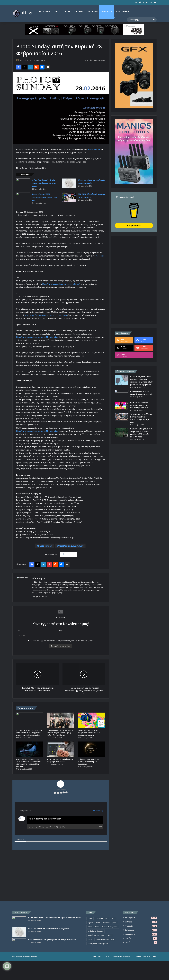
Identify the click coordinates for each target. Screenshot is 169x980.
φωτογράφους (94, 149)
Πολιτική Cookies (150, 975)
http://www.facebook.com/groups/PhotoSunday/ (46, 315)
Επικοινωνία (97, 975)
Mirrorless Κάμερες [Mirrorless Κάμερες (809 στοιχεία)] (110, 923)
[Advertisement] (133, 282)
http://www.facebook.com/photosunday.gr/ (61, 284)
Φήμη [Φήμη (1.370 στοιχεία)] (110, 935)
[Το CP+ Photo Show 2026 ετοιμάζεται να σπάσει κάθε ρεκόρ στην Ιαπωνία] (91, 720)
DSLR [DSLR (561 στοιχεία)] (113, 919)
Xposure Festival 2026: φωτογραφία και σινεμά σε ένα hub (44, 198)
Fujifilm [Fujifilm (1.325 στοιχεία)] (90, 923)
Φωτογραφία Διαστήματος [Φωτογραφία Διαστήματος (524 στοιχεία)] (105, 940)
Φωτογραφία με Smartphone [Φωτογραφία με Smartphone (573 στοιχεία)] (98, 944)
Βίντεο (57, 11)
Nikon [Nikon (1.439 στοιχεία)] (90, 927)
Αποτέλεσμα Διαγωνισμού (71, 546)
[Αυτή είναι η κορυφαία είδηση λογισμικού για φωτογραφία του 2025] (122, 406)
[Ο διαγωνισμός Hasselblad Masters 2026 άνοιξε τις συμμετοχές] (91, 749)
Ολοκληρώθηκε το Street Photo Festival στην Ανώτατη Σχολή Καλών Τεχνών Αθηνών (60, 733)
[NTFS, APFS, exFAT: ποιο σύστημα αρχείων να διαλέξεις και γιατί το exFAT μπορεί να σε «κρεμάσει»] (122, 380)
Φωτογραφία (45, 11)
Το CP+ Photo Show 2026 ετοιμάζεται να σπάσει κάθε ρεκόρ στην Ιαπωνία (89, 733)
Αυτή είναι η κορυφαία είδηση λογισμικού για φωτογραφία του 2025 (139, 405)
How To (128, 938)
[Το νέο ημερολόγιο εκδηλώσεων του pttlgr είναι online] (61, 749)
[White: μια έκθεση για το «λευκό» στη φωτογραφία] (69, 183)
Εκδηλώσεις (107, 11)
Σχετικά (107, 975)
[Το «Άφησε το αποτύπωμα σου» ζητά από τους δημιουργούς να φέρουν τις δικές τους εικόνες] (30, 720)
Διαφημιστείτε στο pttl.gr (120, 975)
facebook (100, 256)
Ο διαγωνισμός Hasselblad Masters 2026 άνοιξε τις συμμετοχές (89, 762)
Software (79, 11)
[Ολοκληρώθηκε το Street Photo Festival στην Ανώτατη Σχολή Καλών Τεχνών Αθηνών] (61, 720)
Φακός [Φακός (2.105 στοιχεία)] (90, 940)
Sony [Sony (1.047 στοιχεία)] (97, 927)
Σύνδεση (98, 811)
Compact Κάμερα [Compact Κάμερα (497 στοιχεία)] (102, 919)
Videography (130, 934)
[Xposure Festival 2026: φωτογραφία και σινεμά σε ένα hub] (23, 197)
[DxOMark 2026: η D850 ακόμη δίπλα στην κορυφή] (122, 395)
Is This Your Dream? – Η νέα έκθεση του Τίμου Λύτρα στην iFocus (44, 183)
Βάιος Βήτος (25, 60)
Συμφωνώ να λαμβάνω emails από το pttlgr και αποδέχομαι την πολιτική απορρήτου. (61, 641)
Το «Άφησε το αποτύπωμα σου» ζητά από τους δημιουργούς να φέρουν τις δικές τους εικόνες (29, 733)
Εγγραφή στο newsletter (61, 646)
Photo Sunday (45, 546)
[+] (64, 827)
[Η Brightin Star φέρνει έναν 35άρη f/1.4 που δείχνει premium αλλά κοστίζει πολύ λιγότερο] (122, 432)
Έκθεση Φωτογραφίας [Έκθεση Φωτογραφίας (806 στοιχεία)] (110, 927)
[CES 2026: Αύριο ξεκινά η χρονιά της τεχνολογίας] (69, 197)
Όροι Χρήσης (137, 975)
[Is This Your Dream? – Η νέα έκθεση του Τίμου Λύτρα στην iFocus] (23, 183)
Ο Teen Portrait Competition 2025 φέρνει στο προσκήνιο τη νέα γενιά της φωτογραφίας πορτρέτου (29, 763)
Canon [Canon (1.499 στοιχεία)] (90, 919)
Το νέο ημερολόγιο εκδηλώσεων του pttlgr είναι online (60, 761)
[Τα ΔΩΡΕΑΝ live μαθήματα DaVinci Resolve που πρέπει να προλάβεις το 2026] (122, 417)
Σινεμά (67, 11)
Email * (61, 631)
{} (60, 827)
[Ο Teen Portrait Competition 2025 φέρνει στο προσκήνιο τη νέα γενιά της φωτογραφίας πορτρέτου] (30, 749)
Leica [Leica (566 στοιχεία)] (98, 923)
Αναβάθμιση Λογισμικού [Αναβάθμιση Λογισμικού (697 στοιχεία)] (96, 935)
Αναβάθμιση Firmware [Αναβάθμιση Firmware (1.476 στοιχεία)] (95, 931)
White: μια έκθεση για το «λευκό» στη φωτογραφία (48, 938)
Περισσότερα (122, 11)
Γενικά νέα (92, 11)
